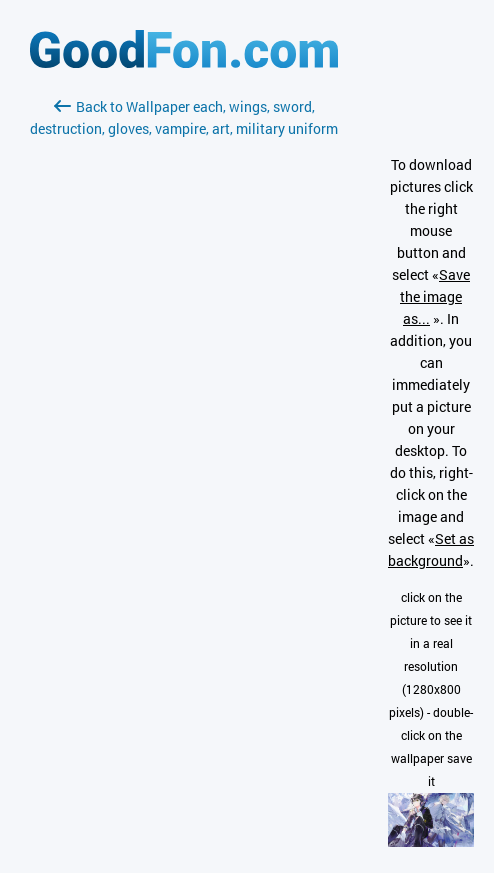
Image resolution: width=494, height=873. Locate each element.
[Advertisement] (184, 377)
